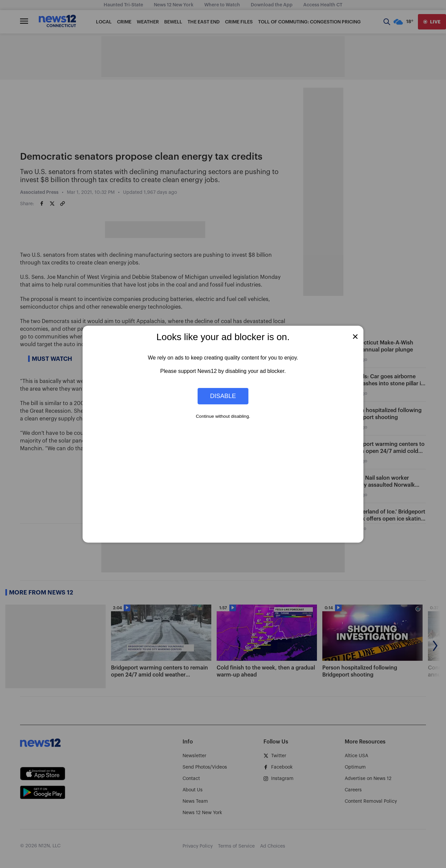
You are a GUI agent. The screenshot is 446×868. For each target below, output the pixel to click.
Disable (223, 396)
